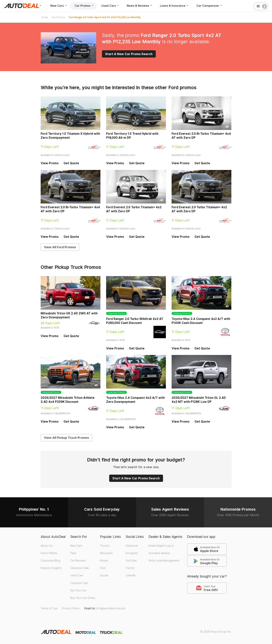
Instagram (132, 553)
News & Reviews (142, 6)
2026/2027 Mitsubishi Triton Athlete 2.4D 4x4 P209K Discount (68, 400)
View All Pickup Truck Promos (66, 438)
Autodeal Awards (159, 553)
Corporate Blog (50, 561)
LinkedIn (131, 575)
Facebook (132, 546)
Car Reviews (78, 561)
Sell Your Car (78, 590)
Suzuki (104, 575)
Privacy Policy (71, 608)
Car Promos (85, 6)
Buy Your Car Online (83, 598)
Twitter (130, 568)
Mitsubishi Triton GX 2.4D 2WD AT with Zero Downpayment (69, 315)
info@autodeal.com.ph (111, 608)
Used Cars (112, 6)
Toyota (105, 546)
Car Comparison (212, 6)
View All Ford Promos (60, 247)
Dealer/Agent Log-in (161, 546)
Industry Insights (51, 568)
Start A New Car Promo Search (129, 54)
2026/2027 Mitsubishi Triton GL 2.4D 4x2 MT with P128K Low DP (199, 400)
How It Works (49, 553)
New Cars (59, 6)
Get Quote (71, 163)
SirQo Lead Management (164, 561)
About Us (47, 546)
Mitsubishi (106, 553)
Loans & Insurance (177, 6)
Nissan (104, 561)
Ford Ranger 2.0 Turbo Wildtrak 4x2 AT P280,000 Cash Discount (135, 321)
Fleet (73, 553)
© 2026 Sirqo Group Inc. (216, 632)
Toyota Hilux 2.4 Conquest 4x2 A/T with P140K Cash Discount (201, 321)
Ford (103, 568)
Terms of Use (49, 608)
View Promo (50, 163)
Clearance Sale (80, 568)
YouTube (131, 561)
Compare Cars (79, 583)
